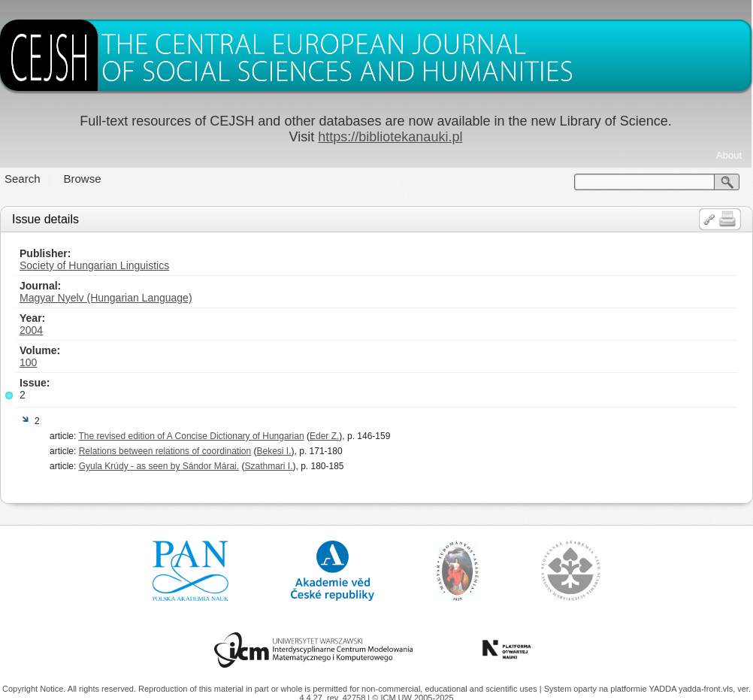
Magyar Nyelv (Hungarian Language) (106, 298)
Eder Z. (324, 436)
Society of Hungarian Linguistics (94, 265)
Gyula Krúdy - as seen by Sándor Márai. (159, 466)
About (729, 155)
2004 (31, 330)
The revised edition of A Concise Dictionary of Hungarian (191, 436)
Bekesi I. (274, 451)
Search (23, 179)
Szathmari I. (268, 466)
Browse (83, 179)
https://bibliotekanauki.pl (390, 137)
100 (28, 362)
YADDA (664, 689)
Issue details (45, 219)
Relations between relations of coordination (165, 451)
